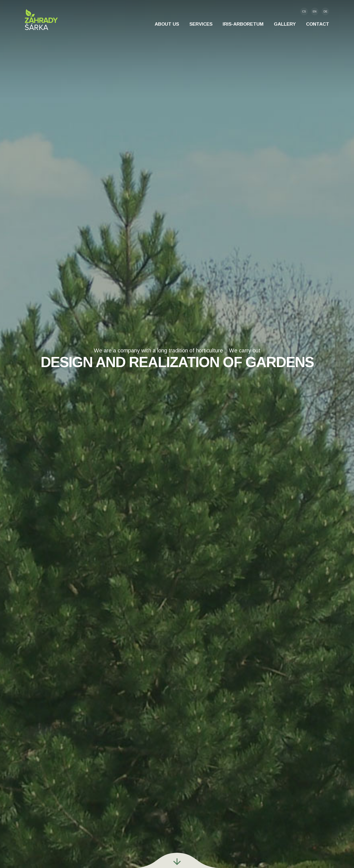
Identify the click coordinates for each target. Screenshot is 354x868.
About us (167, 24)
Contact (318, 24)
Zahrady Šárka (41, 20)
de (325, 11)
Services (201, 24)
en (315, 11)
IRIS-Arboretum (243, 24)
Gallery (285, 24)
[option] (177, 434)
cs (304, 11)
